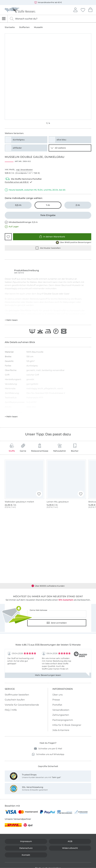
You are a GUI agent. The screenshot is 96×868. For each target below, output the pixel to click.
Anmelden (75, 9)
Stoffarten (24, 27)
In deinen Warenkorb (52, 237)
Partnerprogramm (63, 720)
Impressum (26, 841)
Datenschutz (26, 848)
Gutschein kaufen (15, 700)
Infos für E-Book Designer (67, 725)
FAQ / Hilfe (11, 710)
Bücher (75, 448)
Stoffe (12, 448)
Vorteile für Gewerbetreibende (22, 705)
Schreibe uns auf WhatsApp (48, 754)
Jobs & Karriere (61, 730)
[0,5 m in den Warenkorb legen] (18, 205)
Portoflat (57, 705)
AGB (70, 841)
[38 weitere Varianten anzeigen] (70, 148)
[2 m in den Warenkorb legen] (78, 205)
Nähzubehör (60, 448)
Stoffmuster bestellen (17, 695)
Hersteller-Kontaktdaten (14, 412)
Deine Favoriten (83, 10)
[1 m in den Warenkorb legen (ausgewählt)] (48, 205)
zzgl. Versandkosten (24, 170)
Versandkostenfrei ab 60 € (48, 2)
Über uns (57, 695)
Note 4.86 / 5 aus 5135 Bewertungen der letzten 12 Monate (48, 645)
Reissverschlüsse (40, 448)
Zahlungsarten (61, 715)
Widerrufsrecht (70, 848)
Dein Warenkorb (90, 9)
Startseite (10, 27)
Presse (56, 700)
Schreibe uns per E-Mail (48, 749)
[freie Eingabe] (48, 215)
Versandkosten (61, 710)
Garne (23, 448)
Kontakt (26, 855)
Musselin (38, 27)
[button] (8, 237)
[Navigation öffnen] (4, 19)
